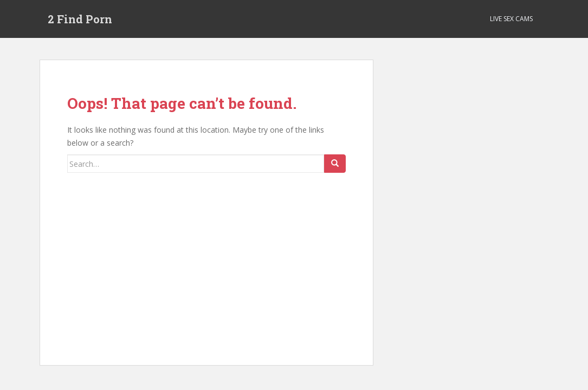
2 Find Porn (80, 19)
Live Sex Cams (511, 19)
